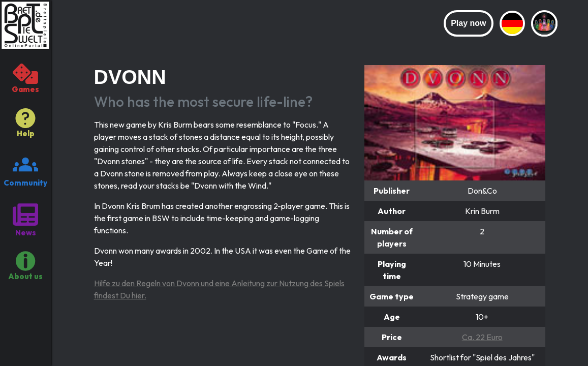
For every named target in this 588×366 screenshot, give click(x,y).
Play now (468, 23)
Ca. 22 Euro (482, 337)
